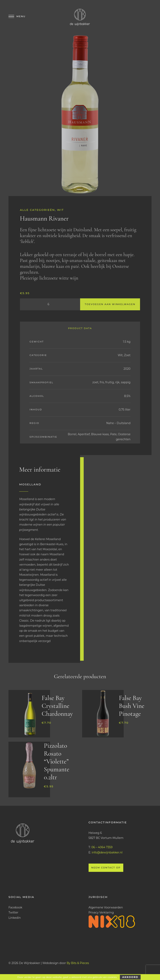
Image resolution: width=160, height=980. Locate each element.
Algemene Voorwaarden (106, 907)
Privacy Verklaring (101, 912)
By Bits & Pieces (78, 963)
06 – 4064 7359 (102, 847)
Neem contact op (106, 868)
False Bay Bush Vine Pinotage (132, 706)
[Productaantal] (50, 304)
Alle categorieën (37, 210)
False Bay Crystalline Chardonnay (57, 706)
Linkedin (15, 918)
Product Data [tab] (80, 328)
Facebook (15, 907)
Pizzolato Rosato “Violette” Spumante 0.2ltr (57, 761)
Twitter (13, 912)
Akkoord (130, 977)
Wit (61, 210)
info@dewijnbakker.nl (107, 852)
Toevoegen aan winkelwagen (110, 304)
